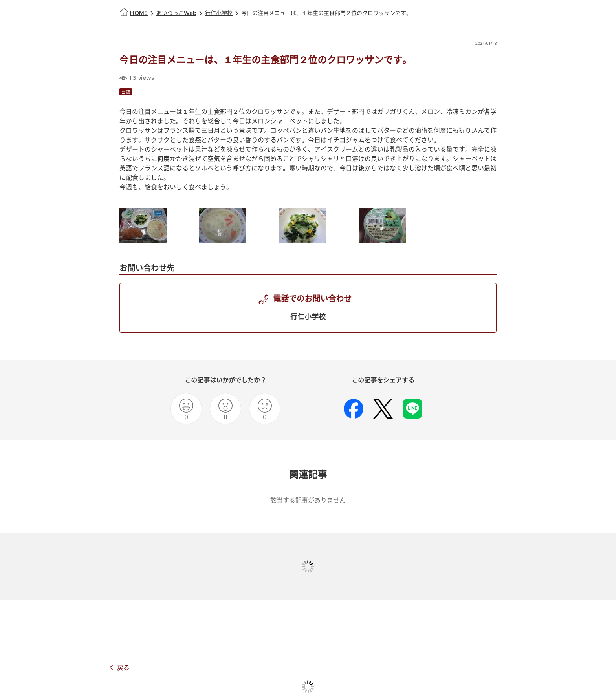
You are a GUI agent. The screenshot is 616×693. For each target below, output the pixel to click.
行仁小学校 (219, 13)
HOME (139, 13)
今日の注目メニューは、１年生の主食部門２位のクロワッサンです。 (326, 13)
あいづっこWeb (176, 13)
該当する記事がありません (308, 500)
